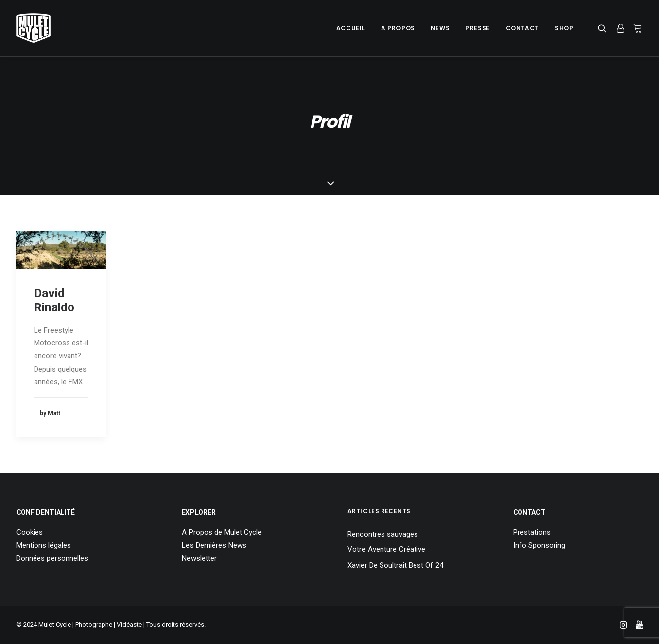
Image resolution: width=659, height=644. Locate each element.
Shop (564, 28)
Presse (478, 28)
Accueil (351, 28)
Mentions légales (44, 545)
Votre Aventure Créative (386, 549)
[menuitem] (351, 28)
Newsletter (199, 558)
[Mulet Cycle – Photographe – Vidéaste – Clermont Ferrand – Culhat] (34, 28)
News (440, 28)
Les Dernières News (214, 545)
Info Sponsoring (539, 545)
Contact (522, 28)
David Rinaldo (54, 300)
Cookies (30, 532)
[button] (605, 28)
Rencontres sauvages (383, 534)
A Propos (398, 28)
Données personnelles (52, 558)
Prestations (532, 532)
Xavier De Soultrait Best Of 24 (395, 565)
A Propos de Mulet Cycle (222, 532)
